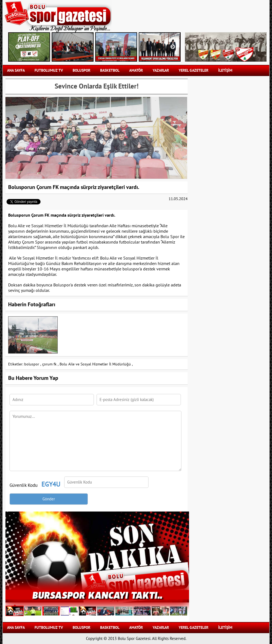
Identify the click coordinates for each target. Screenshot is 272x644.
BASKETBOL (110, 70)
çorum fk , (50, 364)
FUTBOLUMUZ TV (49, 70)
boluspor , (33, 364)
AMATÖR (136, 70)
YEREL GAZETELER (194, 70)
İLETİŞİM (225, 70)
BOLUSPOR (81, 70)
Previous (18, 47)
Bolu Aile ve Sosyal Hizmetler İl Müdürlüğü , (96, 364)
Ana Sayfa (16, 70)
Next (173, 47)
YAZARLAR (161, 70)
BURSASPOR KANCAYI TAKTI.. (97, 595)
